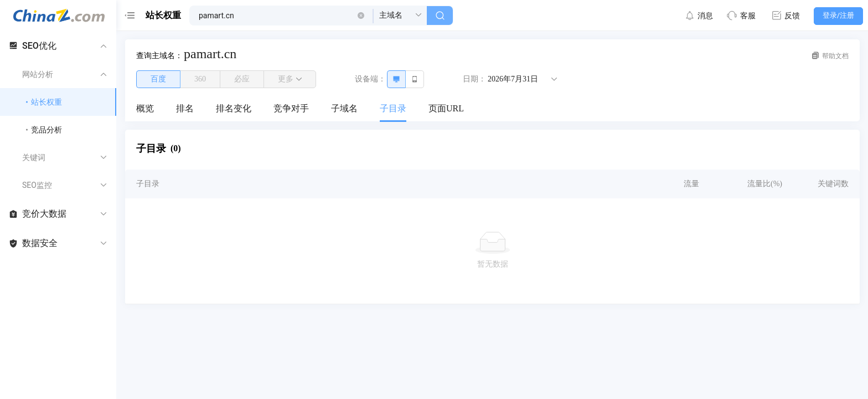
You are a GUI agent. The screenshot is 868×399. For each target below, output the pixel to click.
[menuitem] (145, 109)
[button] (361, 16)
